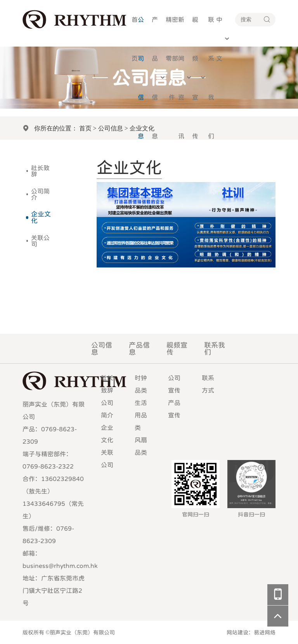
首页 (135, 39)
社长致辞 (40, 171)
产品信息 (155, 78)
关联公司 (40, 241)
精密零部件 (172, 58)
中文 (219, 39)
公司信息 (141, 78)
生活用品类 (141, 415)
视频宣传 (195, 78)
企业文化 (41, 217)
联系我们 (211, 78)
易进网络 (265, 632)
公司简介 (40, 194)
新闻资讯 (181, 78)
